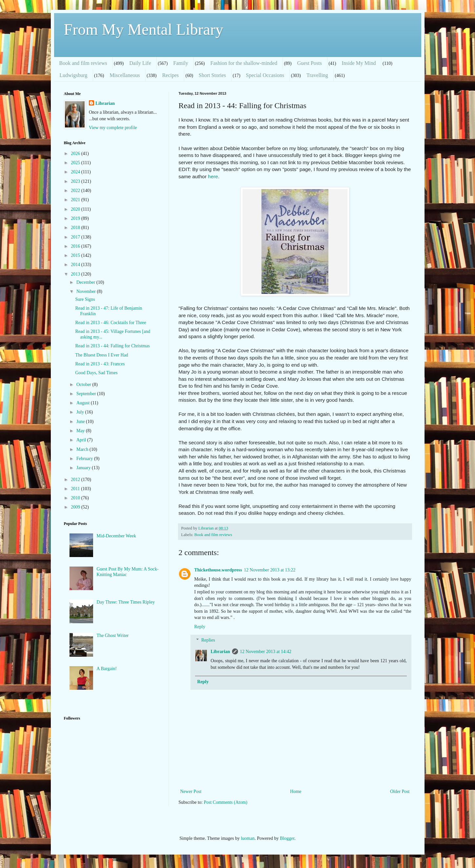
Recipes (171, 75)
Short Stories (212, 75)
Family (181, 63)
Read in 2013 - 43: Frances (100, 364)
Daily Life (140, 63)
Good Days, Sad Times (96, 373)
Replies (208, 640)
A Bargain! (107, 669)
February (85, 459)
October (84, 385)
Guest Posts (310, 63)
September (87, 394)
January (84, 468)
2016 (76, 246)
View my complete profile (113, 128)
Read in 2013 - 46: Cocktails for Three (110, 323)
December (86, 282)
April (82, 440)
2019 (76, 218)
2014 (76, 265)
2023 (76, 181)
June (81, 422)
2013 (76, 274)
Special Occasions (265, 75)
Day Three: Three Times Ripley (126, 602)
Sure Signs (85, 299)
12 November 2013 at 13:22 (270, 570)
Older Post (400, 791)
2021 (76, 200)
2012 (76, 480)
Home (296, 791)
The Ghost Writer (113, 636)
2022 (76, 191)
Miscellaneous (125, 75)
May (81, 431)
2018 (76, 228)
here (213, 176)
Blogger (287, 838)
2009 (76, 507)
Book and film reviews (83, 63)
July (81, 412)
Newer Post (191, 791)
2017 (76, 237)
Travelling (317, 75)
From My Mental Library (144, 29)
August (84, 403)
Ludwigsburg (74, 75)
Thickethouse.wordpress (218, 570)
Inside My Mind (359, 63)
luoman (248, 838)
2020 (76, 209)
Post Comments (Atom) (226, 802)
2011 (76, 489)
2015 (76, 255)
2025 (76, 163)
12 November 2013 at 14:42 (266, 652)
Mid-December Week (116, 536)
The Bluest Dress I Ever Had (101, 355)
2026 (76, 154)
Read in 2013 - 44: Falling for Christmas (112, 346)
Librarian (220, 652)
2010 (76, 498)
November (87, 291)
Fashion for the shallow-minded (244, 63)
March (83, 449)
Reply (200, 627)
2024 (76, 172)
